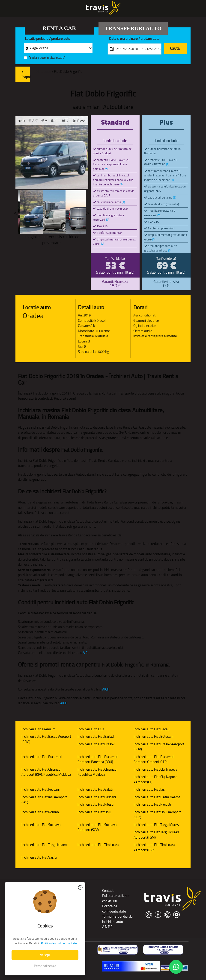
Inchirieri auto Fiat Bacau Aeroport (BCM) (46, 739)
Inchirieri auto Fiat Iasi (149, 789)
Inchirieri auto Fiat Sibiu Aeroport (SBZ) (157, 815)
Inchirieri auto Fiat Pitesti (96, 804)
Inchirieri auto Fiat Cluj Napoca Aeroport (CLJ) (155, 779)
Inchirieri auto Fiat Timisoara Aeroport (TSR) (154, 847)
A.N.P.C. (108, 927)
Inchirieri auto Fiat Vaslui (39, 857)
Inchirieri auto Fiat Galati (95, 789)
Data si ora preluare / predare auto (134, 39)
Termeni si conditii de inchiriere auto (117, 919)
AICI (86, 653)
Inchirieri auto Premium (39, 729)
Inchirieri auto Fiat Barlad (96, 736)
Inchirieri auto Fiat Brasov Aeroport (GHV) (159, 747)
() (106, 169)
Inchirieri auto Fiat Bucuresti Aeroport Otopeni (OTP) (154, 759)
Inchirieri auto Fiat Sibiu (94, 812)
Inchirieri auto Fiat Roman (40, 812)
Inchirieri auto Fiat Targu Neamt (44, 845)
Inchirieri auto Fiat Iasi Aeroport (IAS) (44, 800)
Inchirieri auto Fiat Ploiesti (152, 804)
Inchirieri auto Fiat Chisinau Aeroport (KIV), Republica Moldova (46, 772)
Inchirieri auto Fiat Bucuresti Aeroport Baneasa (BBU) (98, 759)
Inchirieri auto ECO (91, 729)
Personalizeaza (45, 966)
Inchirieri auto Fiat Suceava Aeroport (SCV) (97, 827)
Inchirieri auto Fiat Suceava (41, 825)
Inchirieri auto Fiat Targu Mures (156, 825)
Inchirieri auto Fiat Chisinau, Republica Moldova (97, 772)
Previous (15, 212)
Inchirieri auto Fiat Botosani (153, 736)
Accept (45, 955)
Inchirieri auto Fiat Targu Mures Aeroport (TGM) (156, 835)
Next (88, 212)
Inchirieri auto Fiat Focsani (40, 789)
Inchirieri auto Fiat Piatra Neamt (157, 797)
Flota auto (43, 72)
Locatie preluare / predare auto (48, 39)
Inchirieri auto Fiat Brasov (96, 744)
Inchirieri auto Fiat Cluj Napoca (155, 769)
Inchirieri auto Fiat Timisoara (98, 845)
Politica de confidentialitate (114, 909)
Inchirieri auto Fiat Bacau (152, 729)
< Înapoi (26, 74)
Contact (108, 891)
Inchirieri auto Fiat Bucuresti (42, 757)
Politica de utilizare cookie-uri (116, 898)
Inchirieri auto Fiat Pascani (97, 797)
